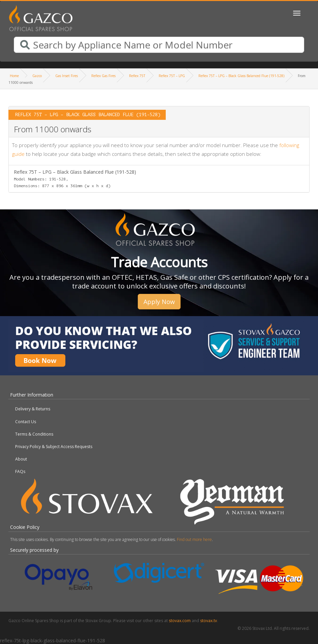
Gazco (37, 76)
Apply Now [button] (159, 302)
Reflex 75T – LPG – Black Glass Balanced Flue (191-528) (241, 76)
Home (14, 76)
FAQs (20, 471)
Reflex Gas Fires (103, 76)
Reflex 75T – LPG (172, 76)
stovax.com (180, 621)
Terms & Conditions (34, 434)
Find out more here (194, 539)
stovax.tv (209, 621)
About (21, 459)
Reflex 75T (137, 76)
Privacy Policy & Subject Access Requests (54, 447)
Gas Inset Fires (67, 76)
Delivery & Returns (33, 409)
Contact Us (26, 422)
